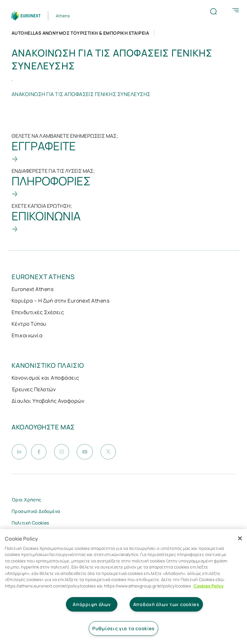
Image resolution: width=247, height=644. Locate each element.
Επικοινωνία (27, 335)
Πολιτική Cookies (30, 524)
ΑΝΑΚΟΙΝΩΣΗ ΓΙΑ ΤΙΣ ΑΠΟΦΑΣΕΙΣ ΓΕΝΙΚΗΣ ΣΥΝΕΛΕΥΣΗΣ (81, 94)
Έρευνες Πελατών (34, 389)
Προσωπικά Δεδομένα (36, 513)
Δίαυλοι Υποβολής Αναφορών (48, 401)
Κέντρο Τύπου (29, 324)
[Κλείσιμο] (240, 538)
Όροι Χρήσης (27, 501)
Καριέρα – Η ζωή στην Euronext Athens (60, 301)
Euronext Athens (32, 289)
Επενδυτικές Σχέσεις (38, 312)
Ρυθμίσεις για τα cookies (123, 628)
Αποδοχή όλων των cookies (166, 604)
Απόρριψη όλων (92, 604)
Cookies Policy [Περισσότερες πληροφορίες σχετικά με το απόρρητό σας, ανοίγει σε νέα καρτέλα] (209, 586)
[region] (123, 587)
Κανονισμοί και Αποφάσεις (46, 378)
